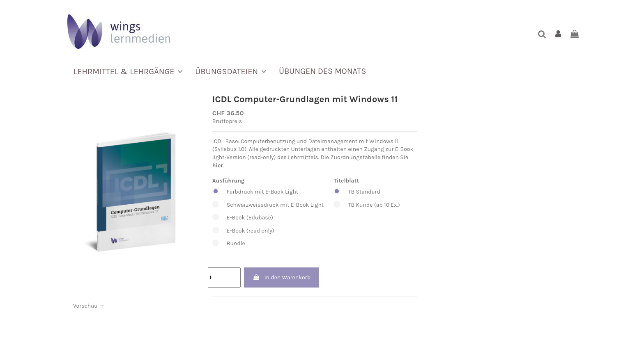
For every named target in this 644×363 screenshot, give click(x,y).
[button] (128, 71)
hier (218, 166)
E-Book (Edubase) (268, 218)
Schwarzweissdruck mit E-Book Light (268, 205)
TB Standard (367, 192)
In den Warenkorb (282, 277)
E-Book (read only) (268, 231)
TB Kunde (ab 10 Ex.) (367, 205)
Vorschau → (89, 306)
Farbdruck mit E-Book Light (268, 192)
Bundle (268, 244)
